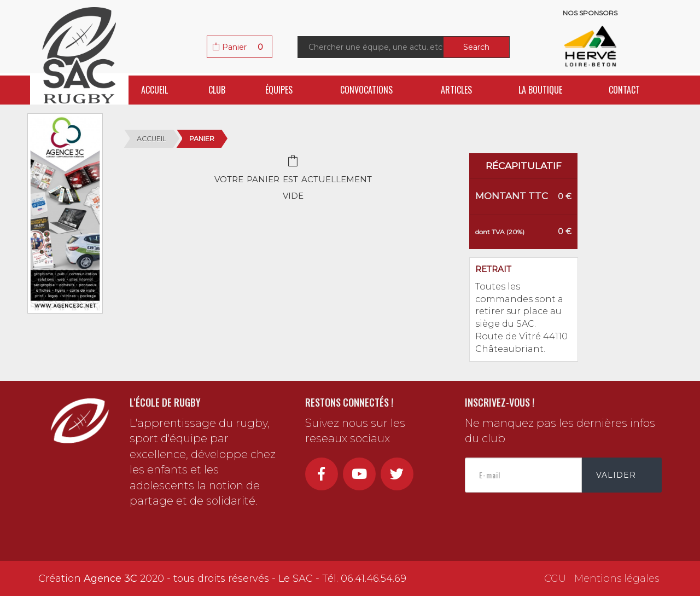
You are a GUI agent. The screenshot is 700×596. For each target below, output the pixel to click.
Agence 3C (110, 578)
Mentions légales (617, 578)
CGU (555, 578)
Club (217, 90)
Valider (616, 475)
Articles (456, 90)
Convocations (366, 90)
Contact (624, 90)
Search (476, 47)
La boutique (540, 90)
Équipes (279, 90)
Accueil (154, 90)
